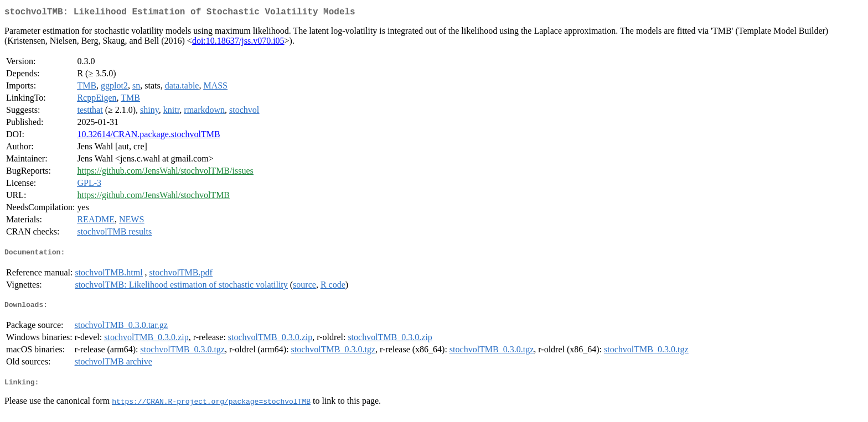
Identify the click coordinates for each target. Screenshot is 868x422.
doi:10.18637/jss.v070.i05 (238, 43)
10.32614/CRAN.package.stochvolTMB (148, 136)
